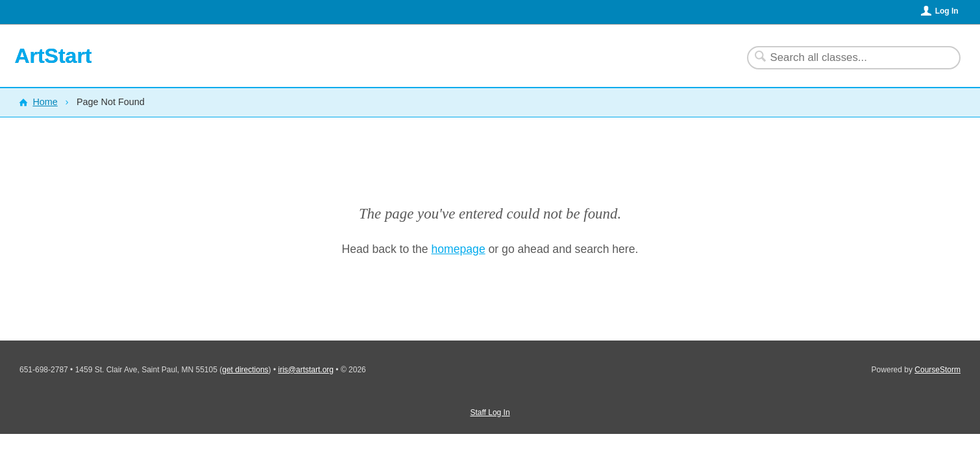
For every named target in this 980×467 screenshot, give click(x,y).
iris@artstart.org (306, 370)
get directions (245, 370)
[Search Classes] (846, 58)
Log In (947, 11)
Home (45, 102)
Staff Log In (490, 413)
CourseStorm (937, 370)
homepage (459, 249)
